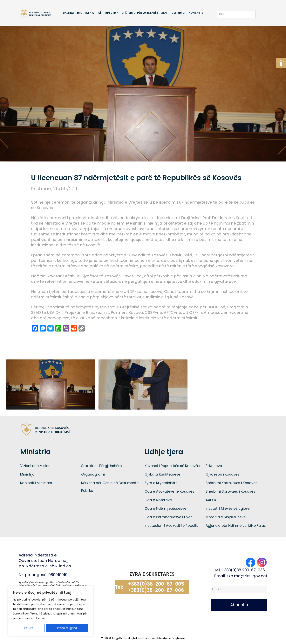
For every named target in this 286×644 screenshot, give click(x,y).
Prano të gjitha (67, 628)
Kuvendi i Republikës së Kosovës (172, 466)
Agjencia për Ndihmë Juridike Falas (236, 526)
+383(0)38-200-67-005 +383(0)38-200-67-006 (156, 587)
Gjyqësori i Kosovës (222, 474)
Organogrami (93, 474)
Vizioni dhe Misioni (36, 466)
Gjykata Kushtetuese (162, 474)
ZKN (164, 13)
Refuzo (29, 628)
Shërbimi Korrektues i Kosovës (232, 483)
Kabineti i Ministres (36, 483)
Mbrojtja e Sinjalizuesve (226, 517)
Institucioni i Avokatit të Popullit (171, 526)
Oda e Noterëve (158, 500)
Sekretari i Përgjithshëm (102, 466)
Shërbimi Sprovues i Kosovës (230, 491)
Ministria (112, 13)
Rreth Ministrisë (89, 13)
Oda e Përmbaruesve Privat (168, 517)
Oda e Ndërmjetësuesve (165, 508)
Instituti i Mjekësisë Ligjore (228, 508)
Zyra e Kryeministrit (161, 483)
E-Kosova (214, 466)
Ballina (68, 13)
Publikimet (178, 13)
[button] (281, 63)
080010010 (58, 575)
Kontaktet (197, 13)
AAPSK (211, 500)
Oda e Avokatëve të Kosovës (169, 491)
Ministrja (27, 474)
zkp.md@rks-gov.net (247, 576)
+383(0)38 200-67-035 (243, 570)
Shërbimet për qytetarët (140, 13)
